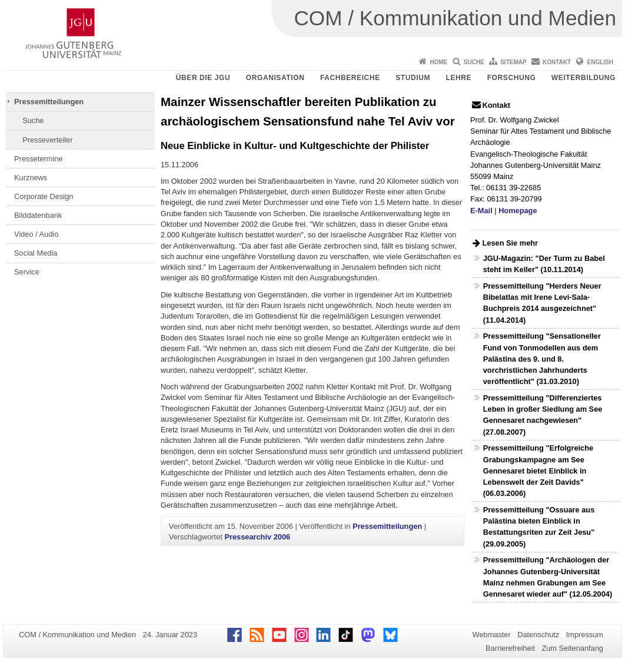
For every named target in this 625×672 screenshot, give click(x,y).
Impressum (585, 635)
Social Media (36, 253)
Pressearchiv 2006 (257, 537)
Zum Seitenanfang (572, 648)
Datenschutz (538, 635)
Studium (413, 78)
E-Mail (481, 211)
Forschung (512, 78)
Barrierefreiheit (510, 648)
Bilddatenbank (38, 215)
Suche (474, 62)
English (600, 62)
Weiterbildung (584, 78)
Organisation (275, 78)
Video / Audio (36, 234)
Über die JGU (203, 78)
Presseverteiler (47, 140)
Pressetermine (39, 159)
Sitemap (513, 62)
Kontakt (557, 62)
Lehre (459, 78)
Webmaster (492, 635)
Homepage (518, 211)
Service (27, 272)
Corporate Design (44, 196)
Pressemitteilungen (49, 102)
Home (438, 62)
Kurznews (31, 178)
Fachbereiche (350, 78)
